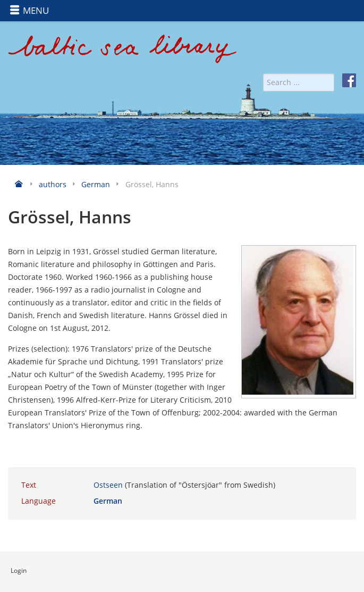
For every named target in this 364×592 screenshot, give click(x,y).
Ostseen (108, 485)
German (108, 501)
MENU (29, 10)
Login (19, 570)
